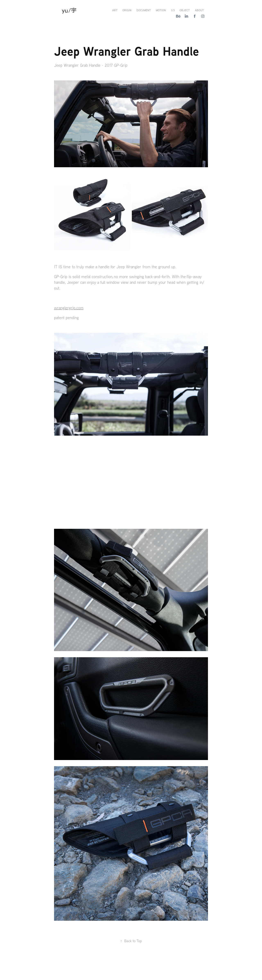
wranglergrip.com (69, 308)
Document (144, 10)
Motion (161, 10)
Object (185, 10)
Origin (127, 10)
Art (115, 10)
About (199, 10)
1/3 (173, 10)
